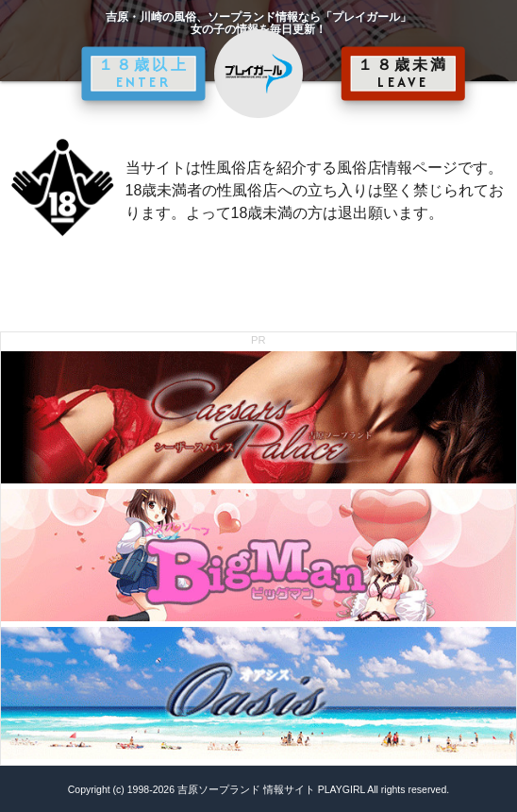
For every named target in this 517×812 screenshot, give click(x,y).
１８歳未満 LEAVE (403, 74)
